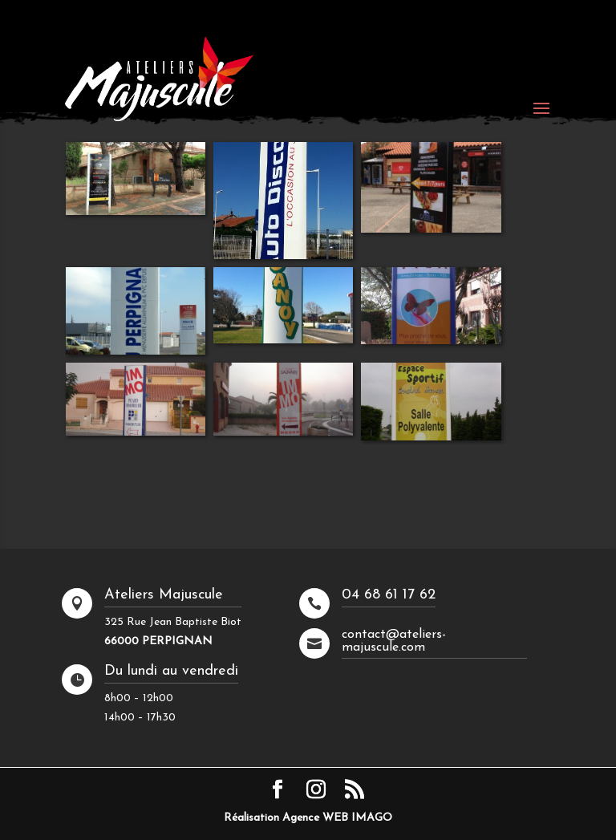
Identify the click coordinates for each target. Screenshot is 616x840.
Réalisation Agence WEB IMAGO (308, 818)
